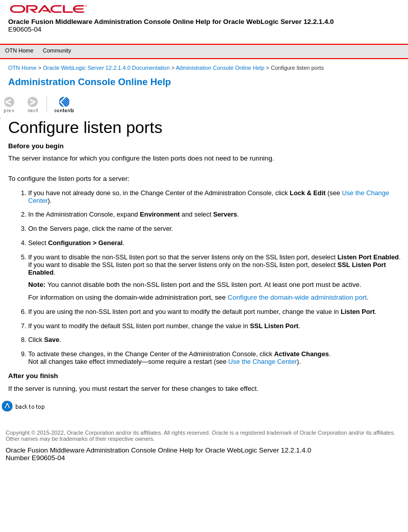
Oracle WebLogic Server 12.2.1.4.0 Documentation (107, 68)
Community (57, 50)
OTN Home (19, 50)
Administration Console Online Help (220, 68)
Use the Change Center (263, 362)
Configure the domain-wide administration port (297, 297)
